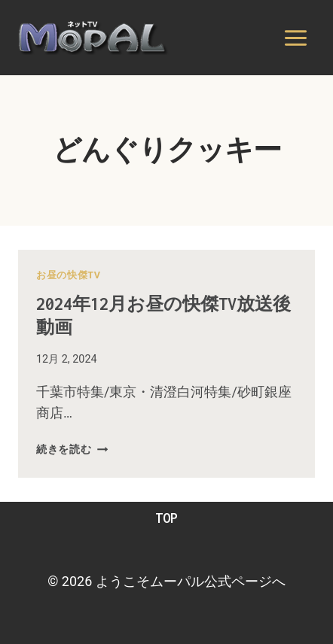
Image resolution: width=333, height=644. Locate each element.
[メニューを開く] (295, 38)
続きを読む (72, 450)
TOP (166, 518)
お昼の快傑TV (69, 275)
